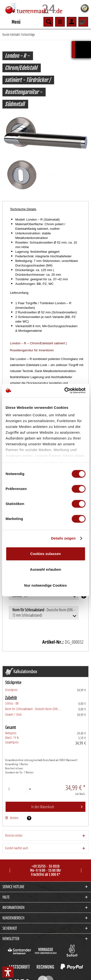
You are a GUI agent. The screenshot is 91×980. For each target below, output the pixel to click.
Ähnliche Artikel (14, 835)
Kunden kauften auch (17, 848)
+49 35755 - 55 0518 (45, 866)
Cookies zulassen (46, 554)
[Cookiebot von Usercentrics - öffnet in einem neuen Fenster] (65, 390)
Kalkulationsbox (83, 43)
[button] (8, 972)
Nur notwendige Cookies (46, 585)
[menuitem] (11, 22)
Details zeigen (63, 538)
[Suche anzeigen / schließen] (48, 22)
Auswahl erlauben (45, 569)
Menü (12, 21)
